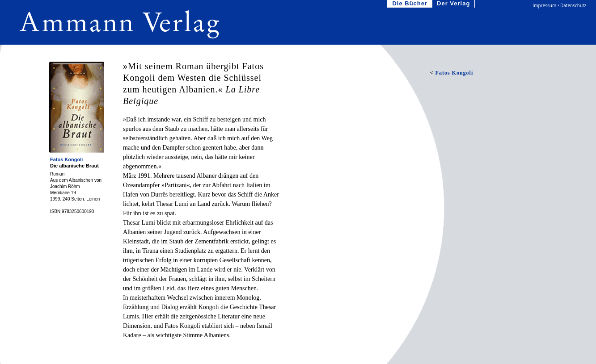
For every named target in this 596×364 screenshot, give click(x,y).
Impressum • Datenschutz (559, 5)
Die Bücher (411, 4)
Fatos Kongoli (66, 159)
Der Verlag (454, 4)
